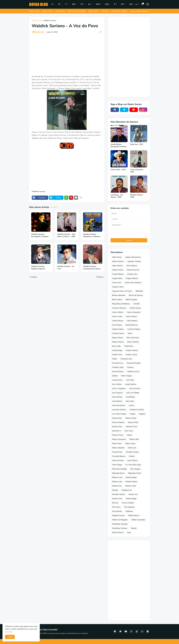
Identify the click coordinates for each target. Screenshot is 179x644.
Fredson (130, 367)
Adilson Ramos (118, 261)
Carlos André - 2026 (118, 170)
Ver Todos (54, 207)
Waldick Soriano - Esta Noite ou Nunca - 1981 (66, 235)
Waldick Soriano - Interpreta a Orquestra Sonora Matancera (92, 236)
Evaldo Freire (117, 355)
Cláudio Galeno (118, 329)
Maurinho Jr (117, 431)
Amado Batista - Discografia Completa (118, 146)
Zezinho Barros (118, 532)
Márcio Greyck (131, 418)
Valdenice (129, 511)
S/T (122, 4)
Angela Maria (117, 278)
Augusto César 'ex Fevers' (122, 291)
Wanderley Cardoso (120, 528)
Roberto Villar (131, 486)
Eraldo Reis (129, 346)
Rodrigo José (127, 490)
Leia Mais (9, 632)
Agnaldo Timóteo (134, 261)
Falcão (114, 359)
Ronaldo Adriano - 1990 (137, 196)
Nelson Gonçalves (119, 439)
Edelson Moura (118, 342)
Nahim (129, 435)
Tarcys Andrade (128, 503)
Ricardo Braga (131, 477)
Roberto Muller (131, 482)
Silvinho (115, 503)
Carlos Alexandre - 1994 (137, 171)
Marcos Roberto (118, 422)
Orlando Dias (117, 452)
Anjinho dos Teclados (133, 283)
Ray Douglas (135, 469)
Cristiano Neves (118, 333)
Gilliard (115, 376)
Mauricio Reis (117, 427)
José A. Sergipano (119, 388)
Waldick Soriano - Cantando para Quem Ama (92, 268)
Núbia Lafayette (118, 448)
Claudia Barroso (131, 325)
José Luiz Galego (133, 393)
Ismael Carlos (117, 380)
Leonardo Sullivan (119, 410)
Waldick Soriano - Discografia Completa (40, 235)
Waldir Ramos (134, 516)
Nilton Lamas (130, 444)
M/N (98, 4)
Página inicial (37, 21)
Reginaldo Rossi (118, 473)
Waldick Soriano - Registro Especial (38, 268)
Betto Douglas (131, 300)
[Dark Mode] (137, 4)
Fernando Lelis (126, 359)
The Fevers (116, 507)
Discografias (60, 11)
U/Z (131, 4)
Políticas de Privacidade (77, 11)
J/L (89, 4)
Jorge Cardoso (131, 384)
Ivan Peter (130, 380)
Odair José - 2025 (137, 144)
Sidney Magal (131, 499)
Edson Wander (133, 342)
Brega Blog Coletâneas (121, 304)
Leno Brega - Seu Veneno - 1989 (117, 196)
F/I (82, 4)
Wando (134, 528)
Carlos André (117, 316)
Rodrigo (115, 490)
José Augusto (117, 393)
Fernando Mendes (134, 363)
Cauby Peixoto (118, 321)
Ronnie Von (133, 494)
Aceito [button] (10, 637)
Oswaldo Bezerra (119, 456)
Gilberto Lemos (133, 372)
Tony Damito (117, 511)
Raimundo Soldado (119, 469)
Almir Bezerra (132, 266)
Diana (130, 333)
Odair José (132, 448)
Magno (133, 414)
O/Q (107, 4)
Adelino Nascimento (133, 257)
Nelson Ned (134, 439)
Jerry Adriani (117, 384)
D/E (74, 4)
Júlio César (130, 401)
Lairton (131, 405)
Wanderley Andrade (120, 524)
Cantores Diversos (119, 308)
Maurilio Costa (131, 427)
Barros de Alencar (136, 295)
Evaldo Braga (117, 350)
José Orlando (117, 397)
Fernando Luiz (117, 363)
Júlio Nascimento (119, 405)
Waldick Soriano (50, 21)
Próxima (100, 277)
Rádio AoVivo (94, 11)
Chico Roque (117, 325)
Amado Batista (118, 274)
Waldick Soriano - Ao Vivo (66, 268)
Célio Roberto (132, 321)
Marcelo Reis (117, 418)
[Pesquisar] (148, 4)
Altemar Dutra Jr (133, 270)
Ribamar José (117, 477)
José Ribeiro (130, 397)
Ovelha (132, 456)
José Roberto (117, 401)
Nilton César (117, 444)
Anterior (34, 277)
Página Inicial (34, 11)
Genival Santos (118, 372)
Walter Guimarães (138, 520)
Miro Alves (129, 431)
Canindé (136, 304)
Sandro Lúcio (117, 499)
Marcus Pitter (133, 422)
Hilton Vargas (126, 376)
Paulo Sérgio (117, 465)
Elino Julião (116, 346)
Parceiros (105, 11)
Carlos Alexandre (134, 312)
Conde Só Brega (134, 329)
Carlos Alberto (118, 312)
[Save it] (100, 32)
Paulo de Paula (118, 460)
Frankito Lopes (118, 367)
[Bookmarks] (142, 4)
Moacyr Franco (118, 435)
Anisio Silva (117, 283)
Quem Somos (47, 11)
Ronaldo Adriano (119, 494)
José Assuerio (135, 388)
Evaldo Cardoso (132, 350)
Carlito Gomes (135, 308)
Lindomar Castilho (137, 410)
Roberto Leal (117, 482)
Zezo (129, 532)
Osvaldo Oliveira (132, 452)
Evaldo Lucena (131, 355)
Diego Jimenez (117, 338)
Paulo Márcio (132, 460)
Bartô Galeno (117, 300)
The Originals (129, 507)
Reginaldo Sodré (134, 473)
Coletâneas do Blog (119, 11)
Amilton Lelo (132, 274)
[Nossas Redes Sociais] (140, 11)
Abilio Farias (117, 257)
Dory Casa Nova (133, 338)
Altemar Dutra (118, 270)
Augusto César (118, 287)
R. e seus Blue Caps (133, 465)
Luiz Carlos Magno (119, 414)
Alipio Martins (117, 266)
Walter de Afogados (120, 520)
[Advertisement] (67, 54)
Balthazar (139, 291)
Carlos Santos (131, 316)
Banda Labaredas (119, 295)
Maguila (142, 414)
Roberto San (117, 486)
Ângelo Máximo (132, 278)
